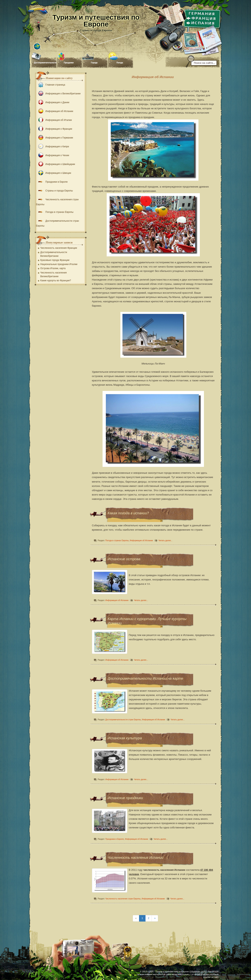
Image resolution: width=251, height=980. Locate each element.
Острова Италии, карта (53, 268)
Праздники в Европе (115, 839)
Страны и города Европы (55, 191)
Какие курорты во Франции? (56, 281)
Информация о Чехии (53, 155)
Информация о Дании (53, 102)
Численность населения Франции (59, 248)
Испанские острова (124, 559)
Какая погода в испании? (128, 513)
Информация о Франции (54, 129)
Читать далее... (166, 541)
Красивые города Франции (55, 260)
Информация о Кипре (53, 147)
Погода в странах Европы (117, 541)
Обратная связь (198, 972)
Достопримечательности (45, 63)
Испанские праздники (125, 798)
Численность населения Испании (136, 858)
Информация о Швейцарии (56, 164)
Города (94, 63)
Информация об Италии (54, 120)
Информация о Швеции (54, 173)
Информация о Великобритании (58, 94)
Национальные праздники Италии (59, 264)
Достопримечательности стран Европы (123, 720)
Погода (120, 63)
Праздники (69, 63)
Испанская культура (125, 738)
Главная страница (51, 85)
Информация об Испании (141, 541)
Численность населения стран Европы (123, 899)
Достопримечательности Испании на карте (145, 679)
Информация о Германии (55, 138)
